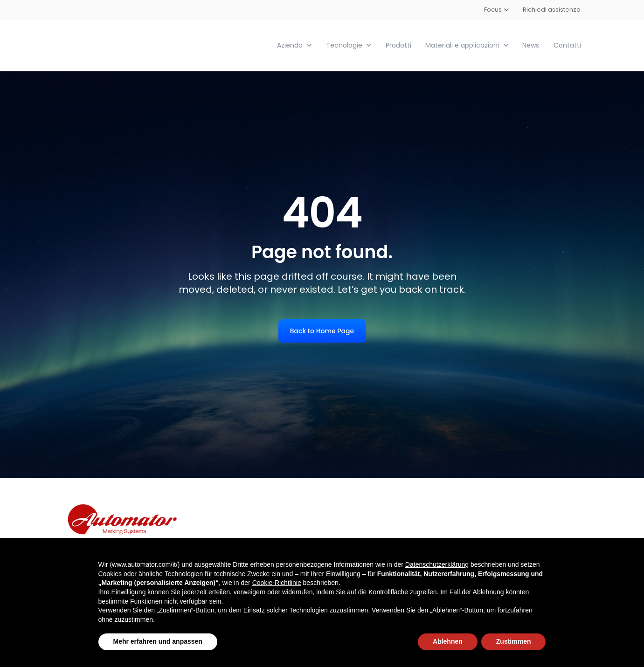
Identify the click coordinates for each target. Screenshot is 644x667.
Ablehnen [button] (448, 641)
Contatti (567, 45)
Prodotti (398, 45)
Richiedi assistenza (552, 10)
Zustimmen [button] (514, 641)
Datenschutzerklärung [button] (437, 564)
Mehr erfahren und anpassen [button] (158, 641)
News (531, 45)
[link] (116, 45)
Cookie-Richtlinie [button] (277, 583)
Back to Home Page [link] (322, 330)
